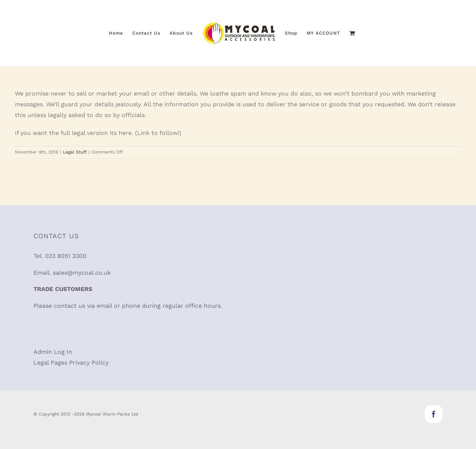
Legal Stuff (75, 152)
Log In (63, 352)
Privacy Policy (89, 363)
